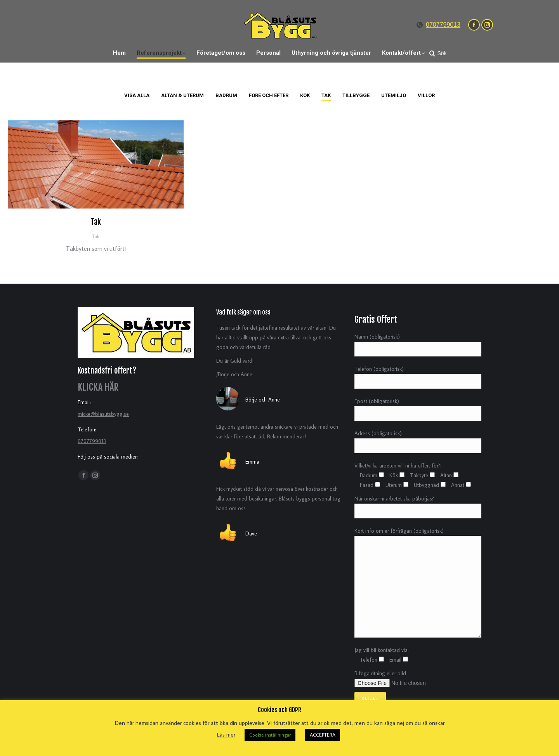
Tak (96, 222)
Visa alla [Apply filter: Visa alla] (137, 95)
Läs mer (226, 734)
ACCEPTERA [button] (323, 735)
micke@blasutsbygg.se (103, 414)
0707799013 (443, 25)
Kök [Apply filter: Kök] (305, 95)
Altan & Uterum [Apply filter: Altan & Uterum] (182, 95)
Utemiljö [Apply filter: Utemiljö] (394, 95)
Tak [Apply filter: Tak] (326, 95)
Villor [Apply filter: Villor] (426, 95)
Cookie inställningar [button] (270, 735)
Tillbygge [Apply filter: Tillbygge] (356, 95)
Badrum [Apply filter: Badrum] (226, 95)
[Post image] (96, 164)
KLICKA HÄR (98, 387)
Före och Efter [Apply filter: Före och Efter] (269, 95)
